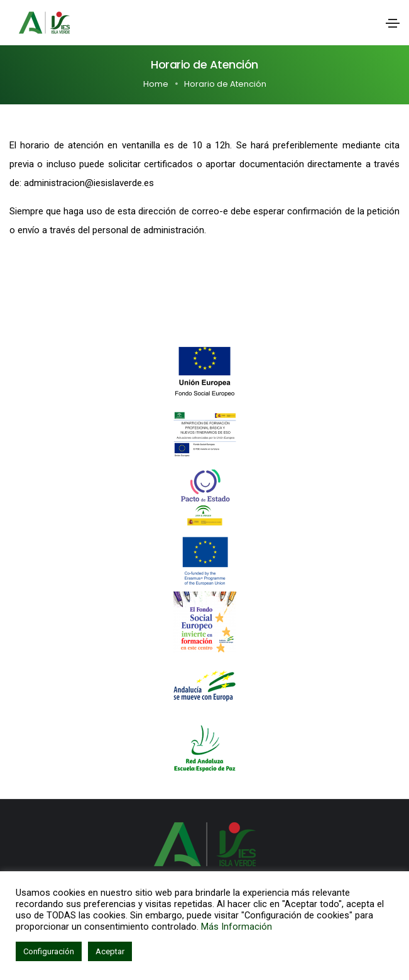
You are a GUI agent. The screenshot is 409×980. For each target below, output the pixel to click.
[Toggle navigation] (393, 23)
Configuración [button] (49, 951)
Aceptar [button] (110, 951)
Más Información (237, 927)
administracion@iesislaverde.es (89, 183)
